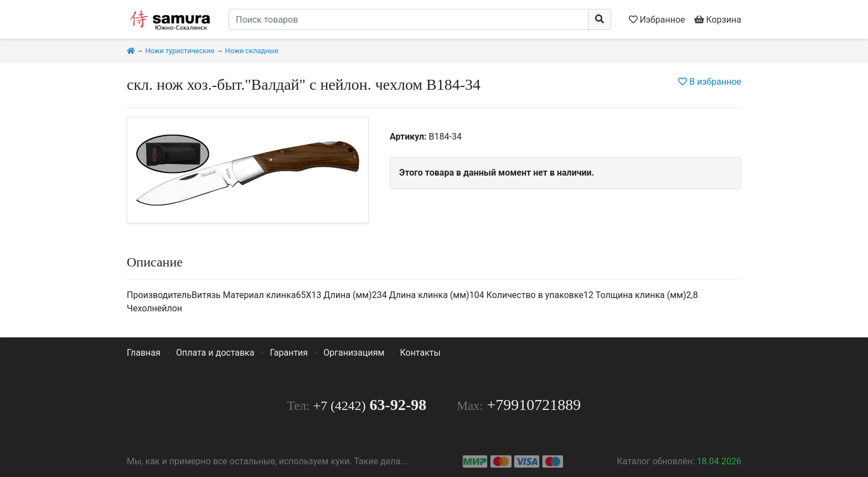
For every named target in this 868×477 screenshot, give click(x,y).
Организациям (354, 353)
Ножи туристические (180, 51)
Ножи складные (252, 51)
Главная (144, 353)
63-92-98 (370, 405)
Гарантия (289, 353)
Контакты (420, 353)
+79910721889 (534, 405)
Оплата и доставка (215, 353)
